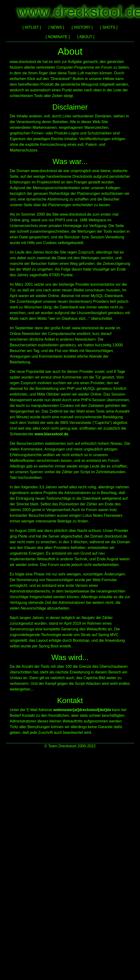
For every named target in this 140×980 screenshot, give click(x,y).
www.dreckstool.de (26, 62)
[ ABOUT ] (86, 37)
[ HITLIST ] (32, 27)
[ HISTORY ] (82, 27)
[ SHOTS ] (109, 27)
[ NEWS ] (56, 27)
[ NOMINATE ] (58, 37)
